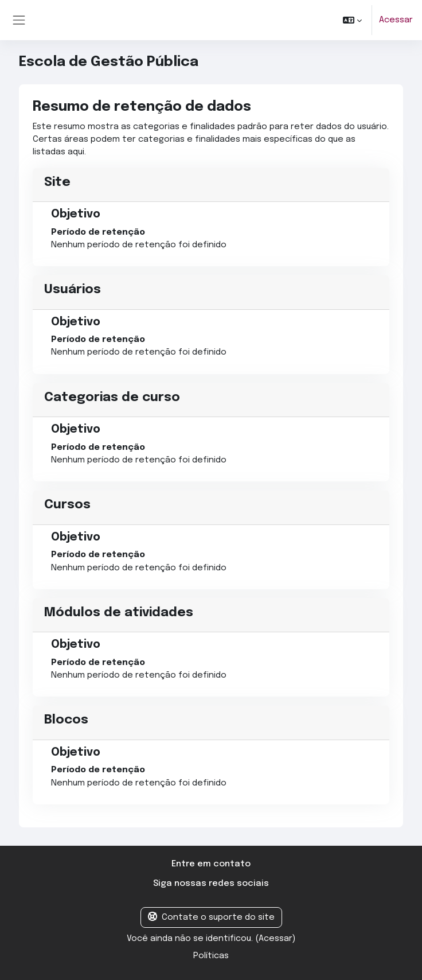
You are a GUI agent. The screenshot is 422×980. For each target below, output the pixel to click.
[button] (352, 20)
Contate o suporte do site (211, 917)
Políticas (211, 956)
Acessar (396, 20)
